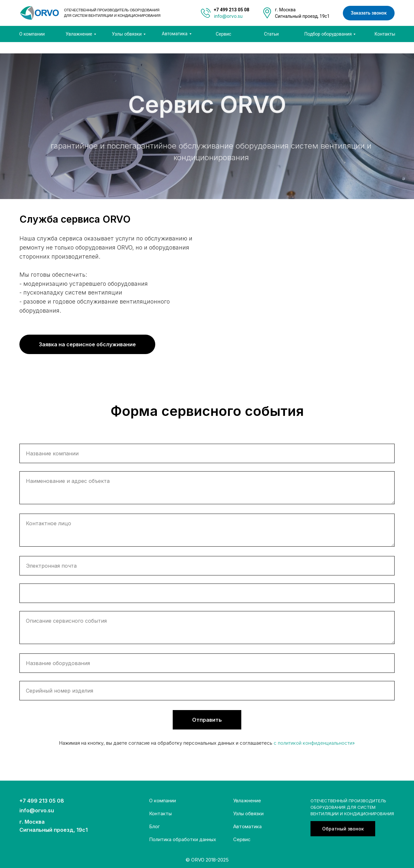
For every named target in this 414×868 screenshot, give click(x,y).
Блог (154, 826)
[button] (343, 829)
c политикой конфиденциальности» (314, 743)
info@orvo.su (228, 16)
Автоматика (247, 826)
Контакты (160, 813)
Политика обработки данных (183, 839)
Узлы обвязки (248, 813)
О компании (163, 801)
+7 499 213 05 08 (42, 801)
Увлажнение (247, 801)
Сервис (242, 839)
